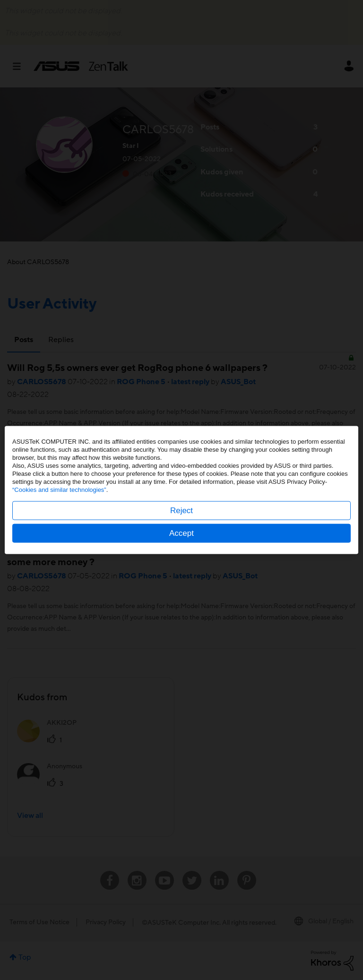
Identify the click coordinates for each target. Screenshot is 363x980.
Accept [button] (181, 533)
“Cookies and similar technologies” (59, 490)
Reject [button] (181, 511)
